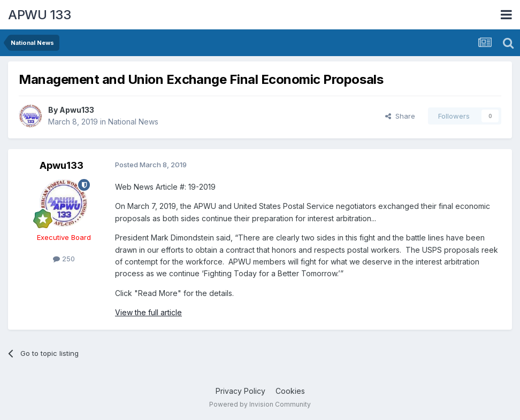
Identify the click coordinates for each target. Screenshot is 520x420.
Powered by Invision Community (260, 404)
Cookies (290, 391)
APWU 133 (39, 15)
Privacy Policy (240, 391)
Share (400, 116)
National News (133, 122)
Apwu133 (77, 110)
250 (64, 259)
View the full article (148, 312)
